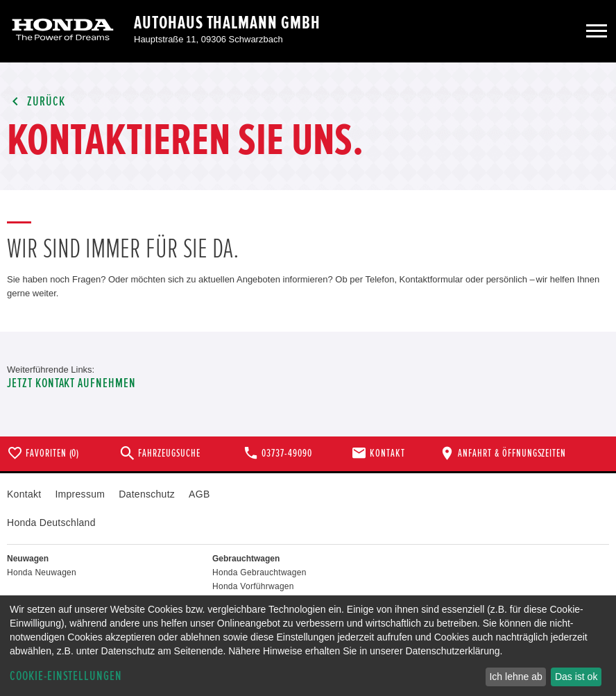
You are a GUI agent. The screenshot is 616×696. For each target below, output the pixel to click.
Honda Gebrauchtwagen (259, 572)
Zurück (36, 102)
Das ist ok (576, 677)
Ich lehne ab (515, 677)
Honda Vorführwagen (253, 586)
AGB (199, 494)
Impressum (80, 494)
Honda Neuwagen (42, 572)
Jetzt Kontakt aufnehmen (71, 383)
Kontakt (24, 494)
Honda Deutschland (51, 523)
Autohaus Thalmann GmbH (227, 23)
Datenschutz (147, 494)
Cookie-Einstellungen (66, 676)
